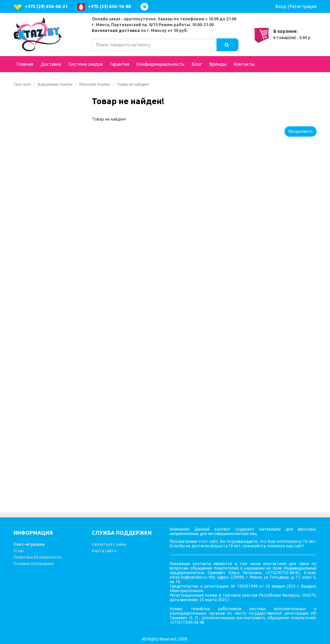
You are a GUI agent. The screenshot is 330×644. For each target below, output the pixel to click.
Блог (197, 64)
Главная (25, 64)
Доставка (51, 64)
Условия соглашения (34, 563)
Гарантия (120, 64)
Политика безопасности (38, 557)
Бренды (218, 64)
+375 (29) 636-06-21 (41, 7)
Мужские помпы (95, 84)
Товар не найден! (133, 84)
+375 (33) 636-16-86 (104, 7)
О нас (19, 551)
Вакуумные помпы (55, 84)
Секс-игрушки (29, 544)
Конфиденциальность (160, 64)
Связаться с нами (109, 544)
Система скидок (86, 64)
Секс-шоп (22, 84)
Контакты (244, 64)
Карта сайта (104, 551)
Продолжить (301, 131)
